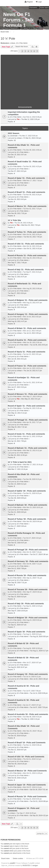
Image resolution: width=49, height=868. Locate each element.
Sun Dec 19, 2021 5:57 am (17, 155)
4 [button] (28, 51)
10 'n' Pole (8, 38)
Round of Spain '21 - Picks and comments (27, 406)
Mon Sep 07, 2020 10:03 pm (18, 611)
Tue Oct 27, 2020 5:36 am (39, 554)
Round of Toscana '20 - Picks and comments (28, 589)
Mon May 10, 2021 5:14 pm (17, 413)
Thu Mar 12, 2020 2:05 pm (31, 119)
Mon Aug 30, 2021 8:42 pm (17, 307)
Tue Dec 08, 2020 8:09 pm (17, 498)
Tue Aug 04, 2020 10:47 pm (18, 667)
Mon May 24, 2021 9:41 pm (31, 399)
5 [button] (31, 51)
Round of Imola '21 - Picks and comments (26, 434)
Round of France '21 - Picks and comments (27, 366)
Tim (18, 119)
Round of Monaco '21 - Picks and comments (28, 394)
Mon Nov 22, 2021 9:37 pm (17, 185)
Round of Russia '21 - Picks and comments (27, 255)
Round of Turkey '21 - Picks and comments (27, 232)
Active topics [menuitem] (44, 8)
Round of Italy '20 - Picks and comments (26, 604)
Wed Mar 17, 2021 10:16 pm (18, 469)
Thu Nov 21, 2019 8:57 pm (17, 750)
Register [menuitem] (29, 2)
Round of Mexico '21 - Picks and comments (27, 206)
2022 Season (14, 133)
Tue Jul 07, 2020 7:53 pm (39, 707)
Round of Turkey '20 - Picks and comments (27, 519)
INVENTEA (27, 866)
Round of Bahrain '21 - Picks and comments (27, 448)
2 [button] (22, 51)
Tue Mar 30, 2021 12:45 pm (18, 455)
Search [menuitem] (7, 28)
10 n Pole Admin (22, 43)
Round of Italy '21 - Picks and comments (26, 270)
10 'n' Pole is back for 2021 (20, 462)
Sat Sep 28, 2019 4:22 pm (39, 816)
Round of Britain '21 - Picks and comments (27, 328)
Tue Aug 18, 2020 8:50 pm (39, 637)
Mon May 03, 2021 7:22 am (17, 427)
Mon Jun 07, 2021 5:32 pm (17, 387)
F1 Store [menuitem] (40, 28)
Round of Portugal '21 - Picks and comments (28, 420)
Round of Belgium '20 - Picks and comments (28, 618)
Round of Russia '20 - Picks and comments (27, 575)
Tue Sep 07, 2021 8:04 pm (17, 293)
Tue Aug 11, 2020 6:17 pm (39, 651)
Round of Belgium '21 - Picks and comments (28, 300)
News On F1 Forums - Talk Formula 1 (18, 20)
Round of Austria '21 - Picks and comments (27, 340)
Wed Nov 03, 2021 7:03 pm (31, 225)
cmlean (13, 43)
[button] (37, 51)
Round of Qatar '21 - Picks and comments (26, 178)
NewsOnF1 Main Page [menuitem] (15, 28)
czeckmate (14, 136)
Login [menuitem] (39, 2)
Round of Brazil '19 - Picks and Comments (27, 743)
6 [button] (34, 51)
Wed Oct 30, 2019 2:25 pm (17, 778)
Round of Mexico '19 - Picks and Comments (27, 771)
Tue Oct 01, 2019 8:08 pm (39, 801)
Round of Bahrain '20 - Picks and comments (27, 505)
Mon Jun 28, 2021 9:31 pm (17, 359)
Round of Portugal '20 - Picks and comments (28, 550)
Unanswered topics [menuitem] (34, 8)
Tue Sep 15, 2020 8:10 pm (17, 597)
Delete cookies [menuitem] (18, 858)
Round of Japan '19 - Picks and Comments (27, 785)
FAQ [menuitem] (2, 28)
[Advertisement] (24, 79)
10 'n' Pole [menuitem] (32, 28)
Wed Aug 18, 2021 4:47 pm (17, 321)
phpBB (12, 863)
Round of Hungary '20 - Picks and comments (28, 674)
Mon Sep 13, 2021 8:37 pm (17, 277)
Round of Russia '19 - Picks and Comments (27, 796)
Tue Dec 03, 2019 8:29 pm (17, 736)
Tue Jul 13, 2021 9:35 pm (32, 333)
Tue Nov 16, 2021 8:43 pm (17, 199)
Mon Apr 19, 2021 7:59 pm (17, 441)
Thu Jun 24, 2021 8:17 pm (33, 371)
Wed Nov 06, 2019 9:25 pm (17, 764)
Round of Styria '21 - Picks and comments (27, 352)
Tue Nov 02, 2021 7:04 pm (33, 237)
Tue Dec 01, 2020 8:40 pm (17, 512)
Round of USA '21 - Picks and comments (26, 244)
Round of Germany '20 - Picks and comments (28, 561)
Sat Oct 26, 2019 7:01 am (39, 790)
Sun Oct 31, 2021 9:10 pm (33, 249)
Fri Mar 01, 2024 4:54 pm (32, 138)
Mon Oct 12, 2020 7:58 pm (17, 569)
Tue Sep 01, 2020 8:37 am (17, 625)
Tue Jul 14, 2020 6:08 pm (39, 693)
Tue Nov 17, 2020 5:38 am (17, 526)
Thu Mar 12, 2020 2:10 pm (31, 719)
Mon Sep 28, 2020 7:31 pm (17, 583)
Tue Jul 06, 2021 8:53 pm (39, 345)
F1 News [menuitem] (24, 28)
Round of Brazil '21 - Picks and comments (27, 192)
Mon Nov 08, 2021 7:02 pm (17, 213)
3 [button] (25, 51)
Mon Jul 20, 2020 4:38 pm (39, 679)
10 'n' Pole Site (14, 220)
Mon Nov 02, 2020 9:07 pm (17, 543)
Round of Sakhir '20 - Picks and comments (27, 491)
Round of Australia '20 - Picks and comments (28, 714)
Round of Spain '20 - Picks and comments (27, 632)
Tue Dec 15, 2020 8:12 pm (17, 484)
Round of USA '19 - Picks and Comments (26, 757)
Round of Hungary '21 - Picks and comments (28, 314)
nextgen (35, 866)
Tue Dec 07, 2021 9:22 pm (17, 171)
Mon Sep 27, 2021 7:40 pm (17, 263)
